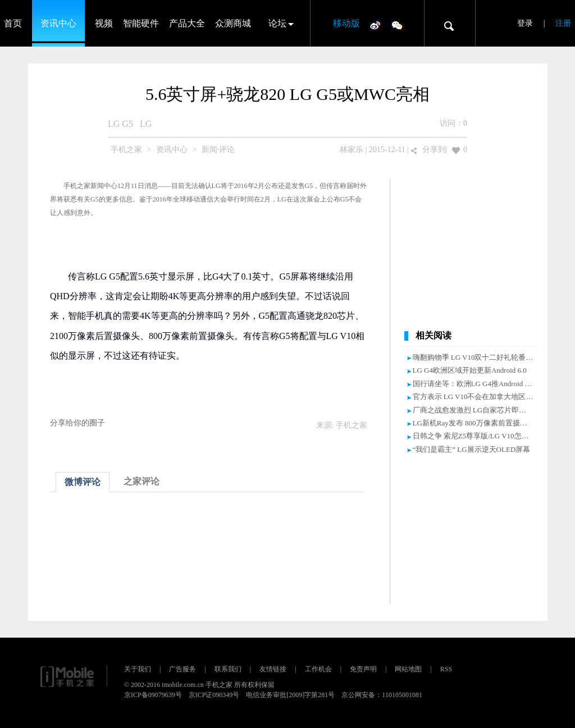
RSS (446, 669)
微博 (375, 25)
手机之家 (126, 150)
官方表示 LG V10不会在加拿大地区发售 (477, 397)
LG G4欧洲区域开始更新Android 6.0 (470, 370)
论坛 (277, 23)
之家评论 (142, 481)
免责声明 (363, 669)
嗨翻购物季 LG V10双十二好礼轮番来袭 (477, 357)
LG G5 (120, 124)
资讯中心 (58, 23)
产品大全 (187, 23)
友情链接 (273, 669)
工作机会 (318, 669)
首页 (13, 23)
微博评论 (83, 482)
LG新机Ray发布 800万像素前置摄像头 (474, 423)
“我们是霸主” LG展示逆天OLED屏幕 (472, 449)
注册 (563, 23)
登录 (525, 23)
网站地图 (408, 669)
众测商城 (233, 23)
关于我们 (138, 669)
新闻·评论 (218, 150)
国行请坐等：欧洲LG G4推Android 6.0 (473, 384)
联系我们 (228, 669)
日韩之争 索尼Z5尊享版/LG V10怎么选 (474, 436)
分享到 (434, 150)
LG (146, 124)
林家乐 (352, 150)
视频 (104, 23)
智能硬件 (141, 23)
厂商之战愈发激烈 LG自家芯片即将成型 (477, 410)
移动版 (346, 23)
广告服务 (182, 669)
